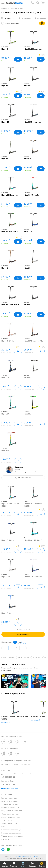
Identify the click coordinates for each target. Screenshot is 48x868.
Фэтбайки (5, 840)
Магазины (14, 865)
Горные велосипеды (9, 798)
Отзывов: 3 (6, 723)
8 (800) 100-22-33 (9, 777)
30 (15, 642)
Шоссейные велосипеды (11, 830)
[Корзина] (43, 3)
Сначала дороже (41, 18)
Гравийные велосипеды (10, 808)
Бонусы (42, 865)
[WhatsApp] (8, 850)
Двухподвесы (7, 820)
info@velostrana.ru (10, 789)
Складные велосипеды (10, 814)
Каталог (23, 865)
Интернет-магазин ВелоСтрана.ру (28, 856)
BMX (3, 827)
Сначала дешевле (25, 18)
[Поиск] (38, 3)
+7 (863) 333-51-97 (10, 784)
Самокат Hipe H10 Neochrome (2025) (15, 718)
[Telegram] (3, 850)
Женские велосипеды (10, 801)
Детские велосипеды (10, 805)
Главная (5, 865)
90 (24, 642)
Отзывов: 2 (36, 720)
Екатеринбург (37, 657)
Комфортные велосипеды (11, 833)
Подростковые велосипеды (12, 811)
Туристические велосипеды (12, 836)
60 (20, 642)
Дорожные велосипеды (11, 817)
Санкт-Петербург (8, 657)
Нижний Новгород (23, 657)
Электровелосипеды (9, 824)
